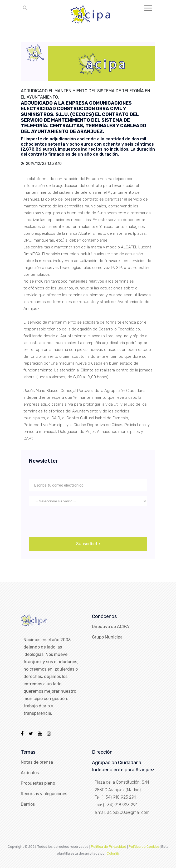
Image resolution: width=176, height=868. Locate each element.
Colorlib (113, 853)
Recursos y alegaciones (44, 794)
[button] (148, 7)
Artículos (30, 773)
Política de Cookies (144, 847)
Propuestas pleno (38, 783)
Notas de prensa (37, 762)
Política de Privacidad (109, 847)
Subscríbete (88, 544)
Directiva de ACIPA (111, 627)
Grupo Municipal (108, 637)
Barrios (28, 804)
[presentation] (69, 520)
